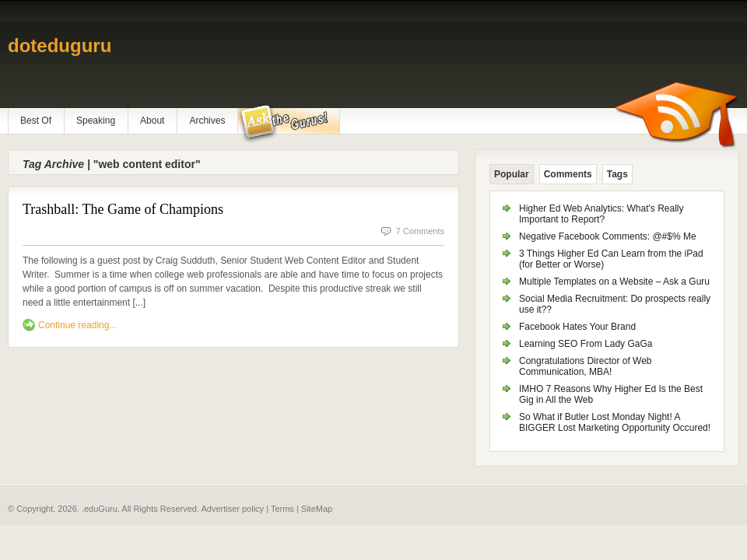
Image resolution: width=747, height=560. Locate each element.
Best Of (36, 121)
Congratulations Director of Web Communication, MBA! (586, 366)
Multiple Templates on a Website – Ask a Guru (614, 282)
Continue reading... (77, 325)
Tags (617, 174)
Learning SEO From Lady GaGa (586, 344)
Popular (512, 174)
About (152, 121)
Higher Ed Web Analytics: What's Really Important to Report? (601, 214)
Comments (568, 174)
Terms (282, 509)
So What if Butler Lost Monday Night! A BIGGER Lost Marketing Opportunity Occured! (615, 422)
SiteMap (317, 509)
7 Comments (420, 231)
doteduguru (60, 45)
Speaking (96, 121)
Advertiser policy (232, 509)
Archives (207, 121)
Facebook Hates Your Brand (577, 327)
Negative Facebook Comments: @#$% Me (608, 236)
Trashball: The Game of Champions (123, 209)
